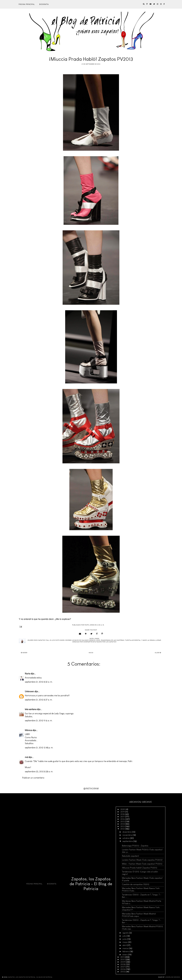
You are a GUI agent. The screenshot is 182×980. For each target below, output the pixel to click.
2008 (123, 964)
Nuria (28, 674)
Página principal (27, 4)
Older (158, 653)
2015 (123, 821)
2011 (123, 957)
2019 (123, 812)
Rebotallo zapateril (130, 856)
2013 (123, 826)
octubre (126, 838)
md (26, 757)
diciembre (127, 832)
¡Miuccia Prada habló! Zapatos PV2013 (140, 868)
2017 (123, 817)
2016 (123, 819)
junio (125, 939)
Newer (24, 653)
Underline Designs (173, 977)
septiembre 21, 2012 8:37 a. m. (39, 700)
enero (125, 955)
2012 (123, 829)
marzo (126, 948)
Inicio (91, 653)
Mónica (28, 730)
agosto (126, 933)
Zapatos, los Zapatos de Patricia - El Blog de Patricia (91, 884)
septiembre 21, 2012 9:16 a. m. (39, 721)
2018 (123, 814)
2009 (123, 962)
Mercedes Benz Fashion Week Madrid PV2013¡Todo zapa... (139, 915)
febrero (126, 951)
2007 (123, 967)
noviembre (128, 835)
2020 (123, 809)
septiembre (128, 841)
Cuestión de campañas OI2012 (136, 884)
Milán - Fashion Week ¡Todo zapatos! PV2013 (142, 864)
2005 (123, 972)
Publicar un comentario (33, 778)
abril (125, 945)
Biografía (44, 4)
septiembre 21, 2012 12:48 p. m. (39, 748)
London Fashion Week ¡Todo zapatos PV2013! (142, 860)
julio (125, 936)
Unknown (29, 691)
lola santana (31, 709)
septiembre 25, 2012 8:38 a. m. (39, 772)
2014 (123, 824)
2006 (123, 969)
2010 (123, 959)
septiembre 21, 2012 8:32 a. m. (39, 682)
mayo (125, 942)
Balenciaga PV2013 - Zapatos (135, 846)
